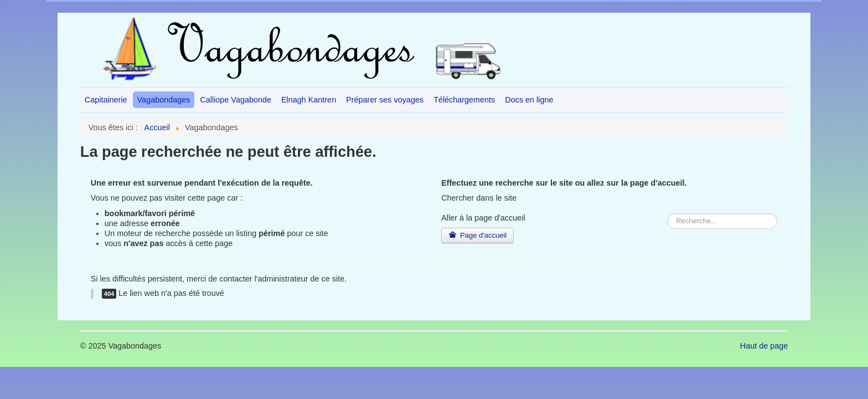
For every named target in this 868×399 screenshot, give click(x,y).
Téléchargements (464, 100)
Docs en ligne (529, 100)
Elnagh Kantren (309, 100)
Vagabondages (164, 100)
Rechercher (441, 214)
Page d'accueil (477, 235)
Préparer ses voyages (385, 100)
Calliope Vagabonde (236, 100)
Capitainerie (106, 100)
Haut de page (764, 346)
